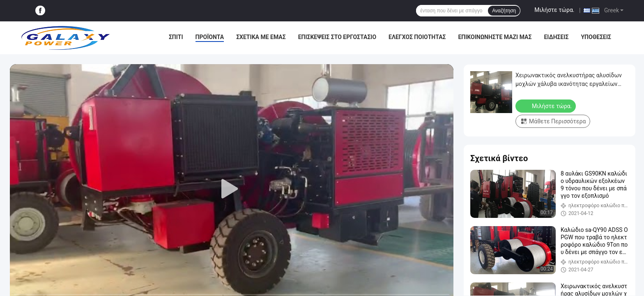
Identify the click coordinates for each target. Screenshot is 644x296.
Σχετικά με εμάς (261, 37)
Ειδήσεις (556, 37)
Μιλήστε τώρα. (554, 10)
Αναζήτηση (504, 11)
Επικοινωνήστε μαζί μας (495, 37)
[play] (232, 189)
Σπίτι (176, 37)
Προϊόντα (210, 37)
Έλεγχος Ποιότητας (417, 37)
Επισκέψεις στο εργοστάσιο (337, 37)
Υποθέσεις (596, 37)
